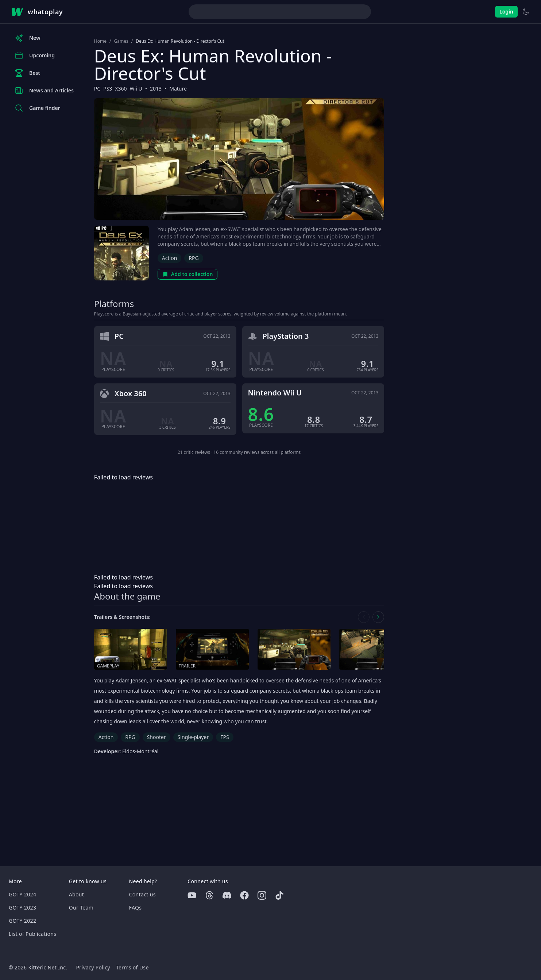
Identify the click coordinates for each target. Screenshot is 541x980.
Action (169, 258)
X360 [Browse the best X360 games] (121, 89)
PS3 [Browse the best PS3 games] (108, 89)
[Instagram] (262, 895)
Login (506, 12)
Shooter (156, 737)
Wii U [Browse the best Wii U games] (136, 89)
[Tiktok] (279, 895)
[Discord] (227, 895)
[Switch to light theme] (526, 12)
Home (100, 41)
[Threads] (209, 895)
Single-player (193, 737)
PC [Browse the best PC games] (97, 89)
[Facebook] (244, 895)
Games (121, 41)
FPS (225, 737)
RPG (194, 258)
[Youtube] (192, 895)
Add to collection (188, 274)
